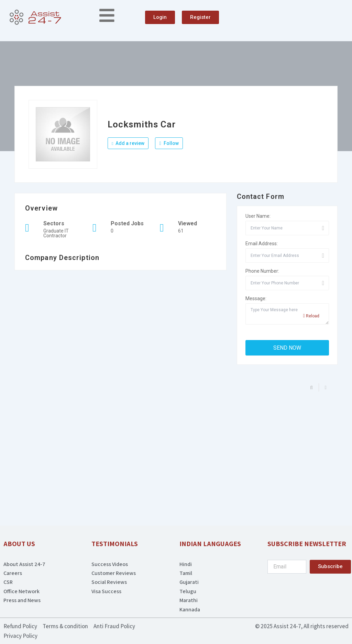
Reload (311, 316)
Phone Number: (262, 271)
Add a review (128, 143)
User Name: (258, 216)
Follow (169, 143)
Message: (256, 298)
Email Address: (262, 244)
